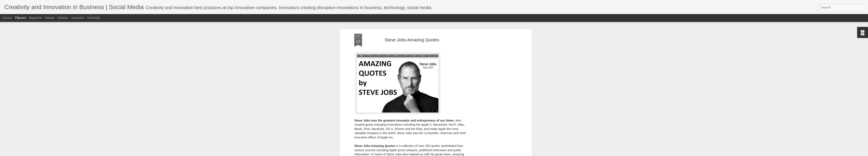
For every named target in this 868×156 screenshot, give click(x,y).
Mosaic (50, 18)
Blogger (456, 154)
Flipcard (20, 18)
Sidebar (63, 18)
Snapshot (78, 18)
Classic (7, 18)
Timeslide (93, 18)
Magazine (35, 18)
